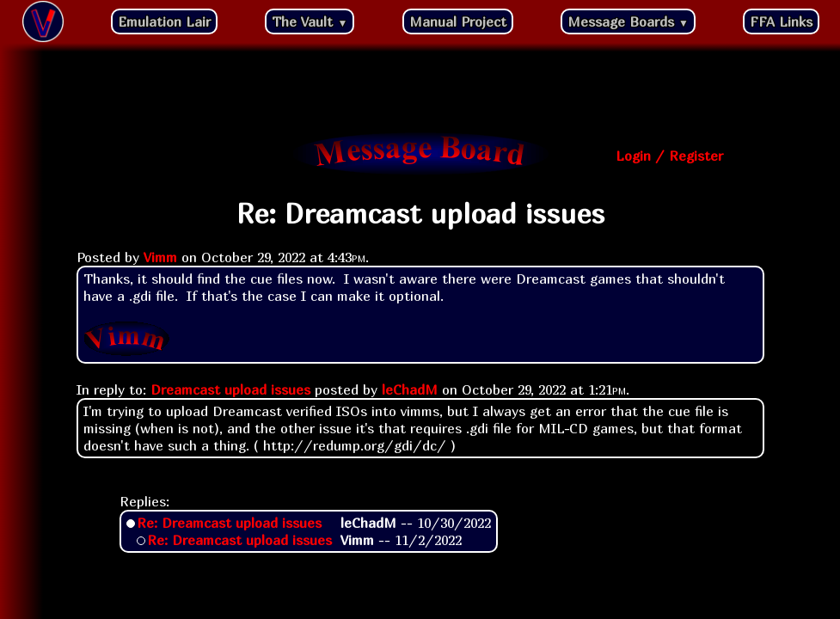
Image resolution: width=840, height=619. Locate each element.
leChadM (410, 389)
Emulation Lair (164, 21)
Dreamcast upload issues (230, 389)
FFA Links (781, 21)
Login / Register (669, 156)
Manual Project (458, 21)
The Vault (310, 21)
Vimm (160, 257)
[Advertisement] (420, 90)
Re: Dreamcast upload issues (229, 523)
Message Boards (628, 21)
